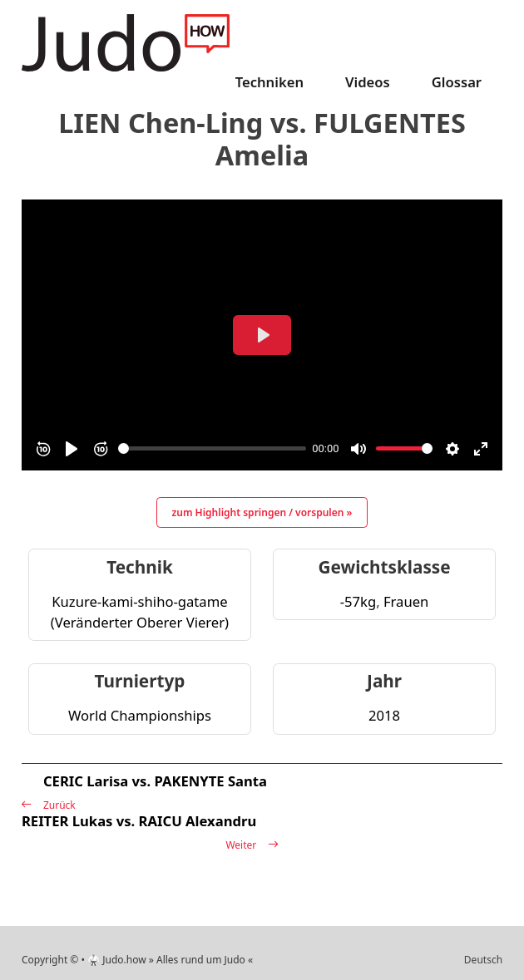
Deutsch (483, 960)
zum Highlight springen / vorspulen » (262, 512)
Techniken (269, 82)
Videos (368, 82)
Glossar (457, 82)
